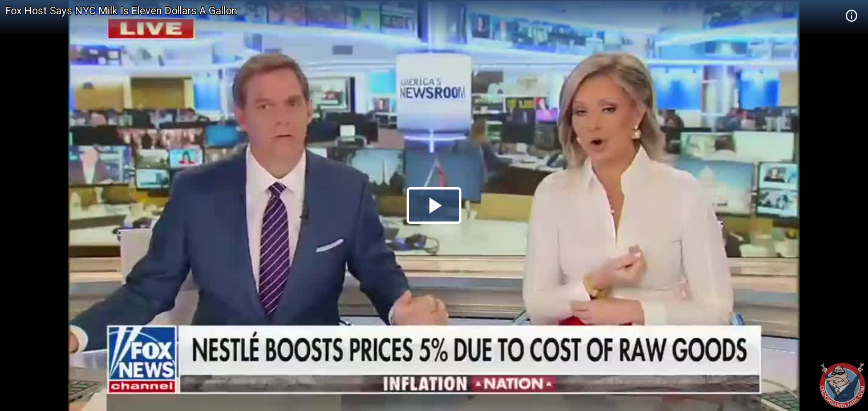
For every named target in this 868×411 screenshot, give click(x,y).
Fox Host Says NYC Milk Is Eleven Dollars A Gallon (121, 11)
